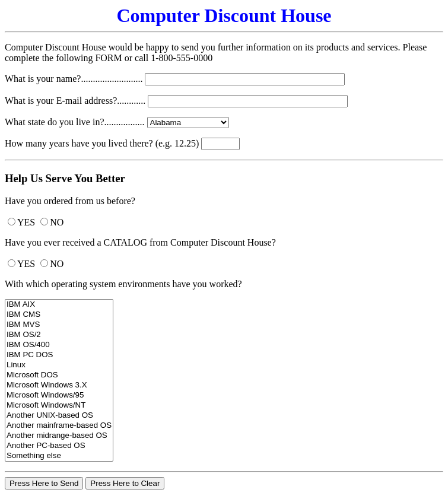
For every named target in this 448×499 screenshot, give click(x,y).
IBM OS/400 (59, 345)
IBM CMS (59, 315)
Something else (59, 456)
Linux (59, 365)
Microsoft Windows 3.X (59, 385)
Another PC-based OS (59, 446)
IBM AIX (59, 305)
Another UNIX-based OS (59, 416)
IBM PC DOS (59, 355)
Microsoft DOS (59, 375)
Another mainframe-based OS (59, 426)
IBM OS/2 (59, 335)
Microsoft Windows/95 (59, 395)
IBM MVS (59, 325)
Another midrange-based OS (59, 436)
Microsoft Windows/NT (59, 406)
